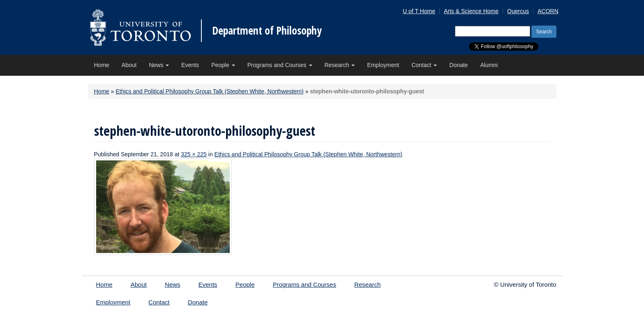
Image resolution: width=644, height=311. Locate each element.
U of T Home (419, 11)
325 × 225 (194, 154)
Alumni (489, 65)
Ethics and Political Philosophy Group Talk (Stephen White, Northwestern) (209, 91)
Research (340, 65)
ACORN (548, 11)
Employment (383, 65)
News (159, 65)
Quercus (518, 11)
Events (190, 65)
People (223, 65)
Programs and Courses (280, 65)
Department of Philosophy (267, 30)
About (129, 65)
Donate (458, 65)
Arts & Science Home (471, 11)
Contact (424, 65)
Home (102, 65)
